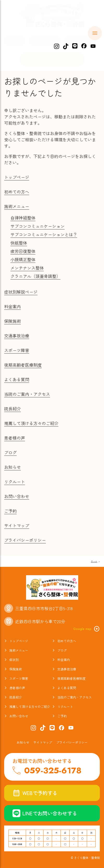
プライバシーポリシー (25, 540)
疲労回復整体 (23, 251)
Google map (87, 629)
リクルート (15, 482)
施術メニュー (83, 41)
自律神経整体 (23, 218)
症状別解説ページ (21, 292)
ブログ (10, 452)
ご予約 (10, 511)
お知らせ (13, 467)
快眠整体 (19, 243)
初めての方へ (47, 41)
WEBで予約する (35, 793)
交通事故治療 (17, 336)
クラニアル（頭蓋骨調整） (35, 276)
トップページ (17, 177)
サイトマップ (17, 525)
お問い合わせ (17, 496)
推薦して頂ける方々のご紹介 (31, 423)
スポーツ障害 (17, 350)
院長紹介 (13, 409)
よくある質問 (17, 379)
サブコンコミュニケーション (38, 226)
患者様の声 (15, 438)
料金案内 (13, 306)
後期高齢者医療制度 (23, 365)
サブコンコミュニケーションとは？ (44, 234)
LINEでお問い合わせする (45, 813)
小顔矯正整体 (23, 259)
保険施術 (13, 321)
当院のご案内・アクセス (27, 394)
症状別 (14, 660)
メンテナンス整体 (27, 268)
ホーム (17, 41)
